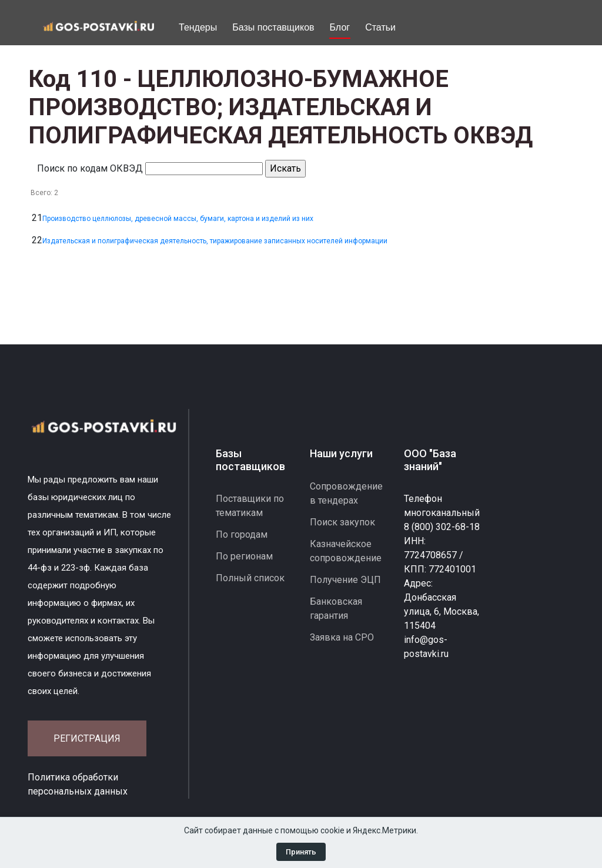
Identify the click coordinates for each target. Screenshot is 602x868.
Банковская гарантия (336, 609)
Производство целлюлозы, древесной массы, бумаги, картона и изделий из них (178, 219)
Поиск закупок (342, 522)
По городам (242, 534)
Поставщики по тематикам (250, 506)
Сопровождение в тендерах (346, 493)
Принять (301, 852)
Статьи (380, 27)
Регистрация (87, 738)
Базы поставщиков (273, 27)
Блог (340, 27)
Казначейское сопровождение (346, 551)
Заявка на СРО (342, 637)
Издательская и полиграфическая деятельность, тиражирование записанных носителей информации (215, 241)
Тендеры (198, 27)
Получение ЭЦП (345, 580)
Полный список (250, 578)
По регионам (244, 556)
